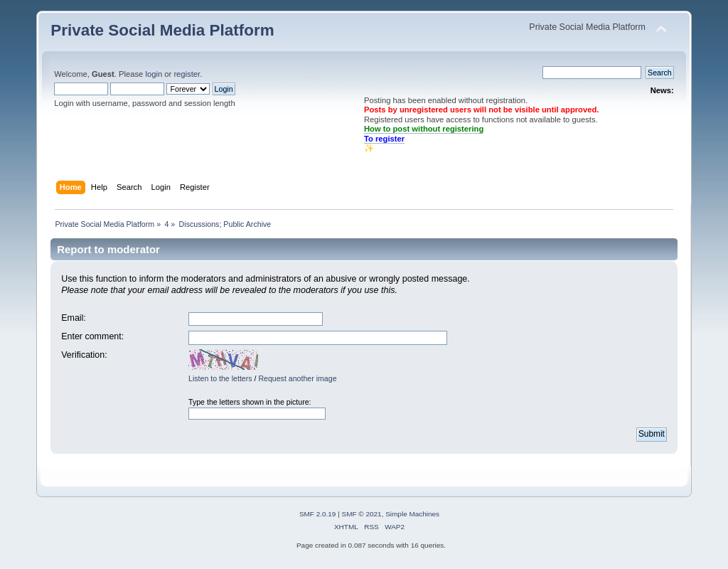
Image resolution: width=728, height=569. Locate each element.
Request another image (297, 378)
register (187, 74)
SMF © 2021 (362, 514)
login (154, 74)
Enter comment (91, 336)
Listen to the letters (220, 378)
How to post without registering (424, 129)
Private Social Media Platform (162, 30)
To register (384, 139)
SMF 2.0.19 (318, 514)
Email (72, 318)
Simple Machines (412, 514)
